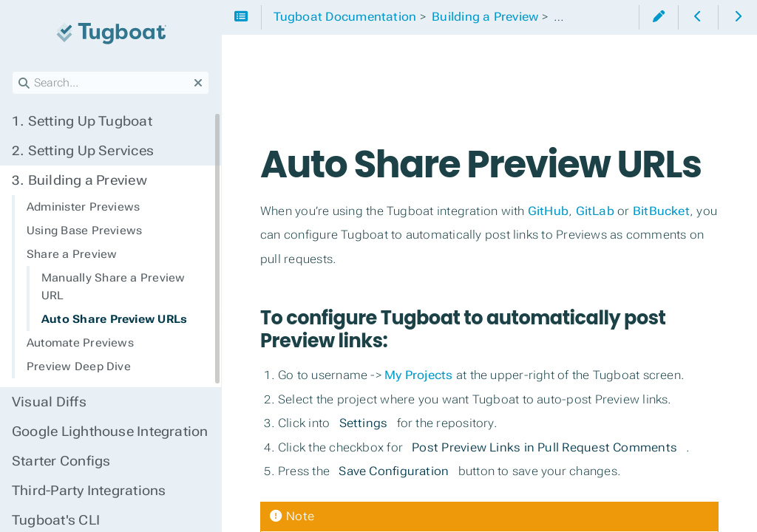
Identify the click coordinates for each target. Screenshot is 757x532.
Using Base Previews (84, 231)
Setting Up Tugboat (82, 121)
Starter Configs (61, 461)
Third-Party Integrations (89, 491)
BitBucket (661, 211)
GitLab (595, 211)
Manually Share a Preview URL (113, 287)
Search (13, 71)
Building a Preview (79, 180)
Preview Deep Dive (79, 366)
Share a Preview (72, 254)
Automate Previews (80, 343)
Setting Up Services (83, 151)
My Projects (419, 375)
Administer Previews (83, 207)
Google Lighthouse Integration (110, 432)
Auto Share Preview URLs (114, 319)
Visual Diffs (49, 402)
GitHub (548, 211)
